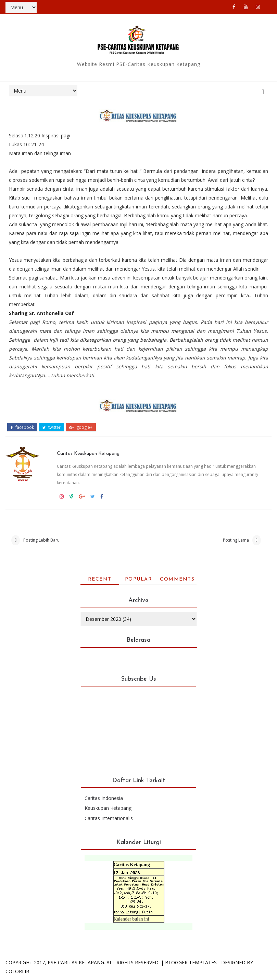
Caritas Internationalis (109, 818)
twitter (52, 427)
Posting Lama (236, 540)
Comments (177, 579)
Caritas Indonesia (104, 798)
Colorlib (17, 971)
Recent (100, 579)
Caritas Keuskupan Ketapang (88, 454)
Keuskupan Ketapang (108, 808)
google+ (81, 427)
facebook (22, 427)
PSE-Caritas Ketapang (76, 962)
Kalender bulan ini (131, 919)
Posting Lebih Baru (41, 540)
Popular (139, 579)
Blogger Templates (191, 962)
